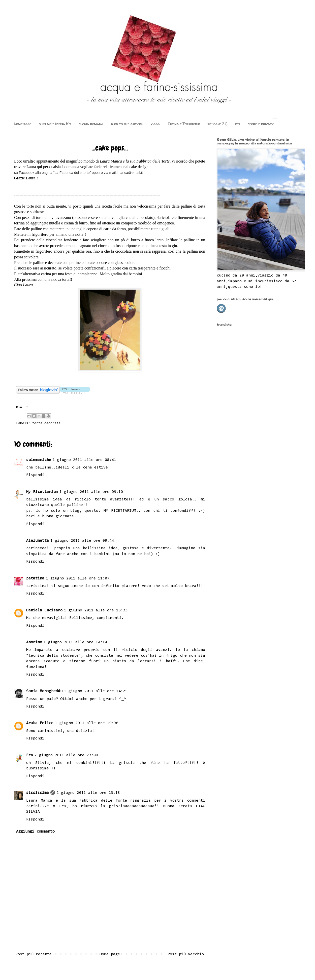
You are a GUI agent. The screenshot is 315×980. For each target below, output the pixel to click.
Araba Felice (40, 723)
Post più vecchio (186, 954)
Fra (30, 755)
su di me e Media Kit (55, 124)
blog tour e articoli (127, 124)
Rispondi (35, 475)
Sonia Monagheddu (44, 691)
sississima (38, 793)
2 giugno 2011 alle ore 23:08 (66, 755)
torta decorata (46, 423)
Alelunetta (38, 541)
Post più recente (34, 954)
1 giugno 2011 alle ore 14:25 (96, 691)
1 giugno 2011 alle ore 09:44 (82, 541)
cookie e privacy (261, 124)
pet (238, 124)
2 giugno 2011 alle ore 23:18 (88, 793)
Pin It (22, 407)
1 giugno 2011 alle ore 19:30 (87, 723)
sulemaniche (39, 460)
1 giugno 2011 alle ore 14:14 (75, 642)
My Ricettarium (42, 492)
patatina (35, 578)
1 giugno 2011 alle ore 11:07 (78, 578)
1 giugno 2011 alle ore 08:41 (84, 460)
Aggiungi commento (35, 832)
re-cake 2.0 (217, 124)
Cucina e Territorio (184, 124)
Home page (23, 124)
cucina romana (91, 124)
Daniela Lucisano (44, 610)
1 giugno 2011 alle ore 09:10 (91, 492)
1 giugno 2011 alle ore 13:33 (96, 610)
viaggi (155, 124)
